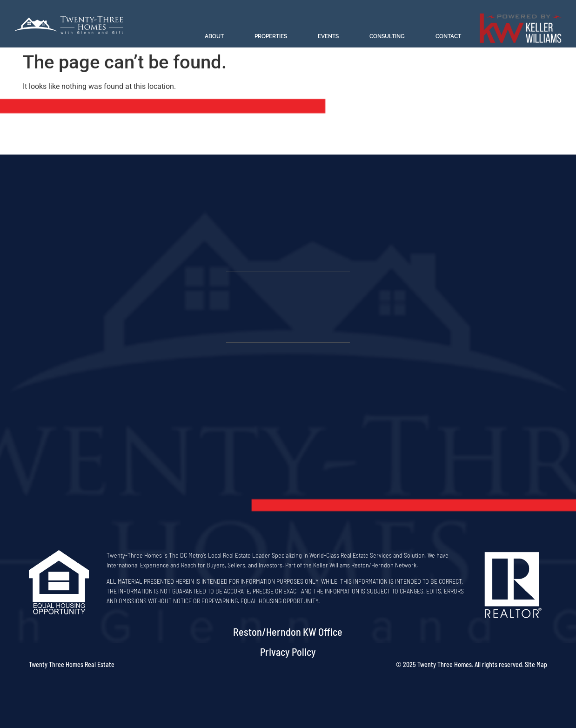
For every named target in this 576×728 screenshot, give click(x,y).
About (214, 36)
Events (328, 36)
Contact (448, 36)
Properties (271, 36)
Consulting (387, 36)
